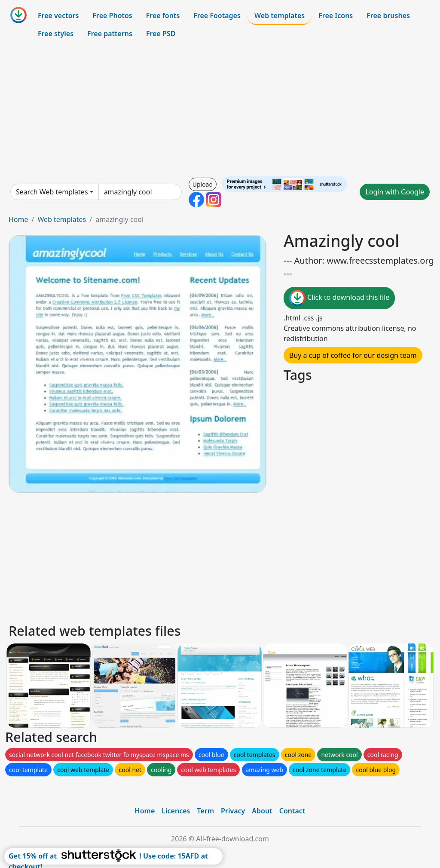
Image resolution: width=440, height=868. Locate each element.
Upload (203, 184)
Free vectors (58, 15)
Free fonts (163, 15)
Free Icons (336, 15)
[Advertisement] (220, 109)
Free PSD (161, 34)
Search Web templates (52, 192)
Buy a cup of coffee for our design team (353, 355)
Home (18, 219)
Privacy (233, 811)
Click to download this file (339, 298)
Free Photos (112, 15)
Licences (176, 811)
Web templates (280, 15)
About (262, 811)
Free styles (56, 34)
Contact (292, 811)
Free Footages (217, 15)
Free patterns (110, 34)
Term (205, 811)
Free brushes (388, 15)
